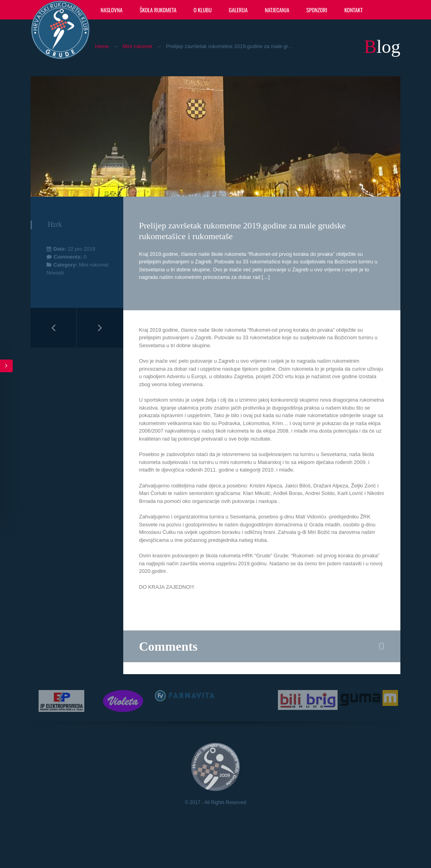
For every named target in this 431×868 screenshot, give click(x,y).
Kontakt (353, 10)
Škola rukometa (158, 10)
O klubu (203, 10)
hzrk (55, 224)
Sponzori (317, 10)
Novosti (55, 273)
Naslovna (112, 10)
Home (102, 46)
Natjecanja (277, 10)
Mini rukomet (137, 46)
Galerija (238, 10)
